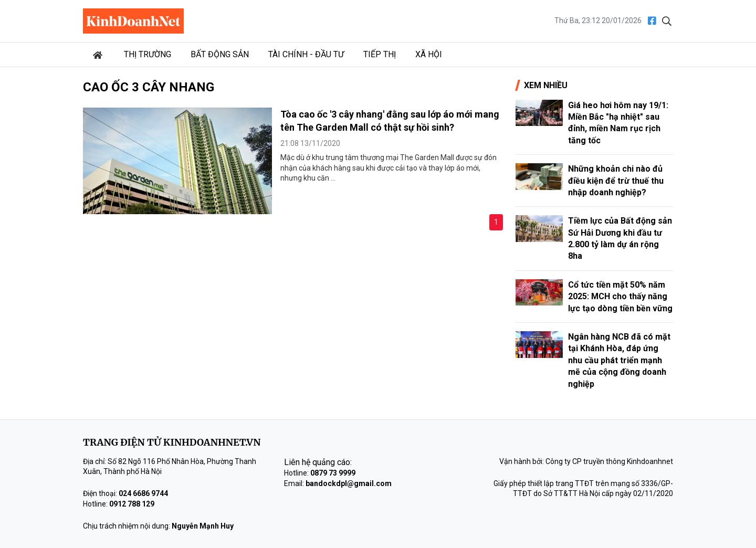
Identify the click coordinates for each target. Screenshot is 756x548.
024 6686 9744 (143, 493)
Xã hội (429, 54)
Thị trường (148, 54)
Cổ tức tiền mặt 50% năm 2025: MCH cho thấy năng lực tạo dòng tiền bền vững (620, 297)
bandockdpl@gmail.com (349, 483)
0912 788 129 (132, 504)
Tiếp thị (380, 54)
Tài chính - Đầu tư (306, 54)
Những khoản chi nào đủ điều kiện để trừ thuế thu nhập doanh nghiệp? (616, 181)
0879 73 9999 (333, 473)
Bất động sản (220, 54)
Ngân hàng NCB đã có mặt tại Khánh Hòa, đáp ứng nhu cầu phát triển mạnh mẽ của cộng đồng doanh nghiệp (619, 360)
